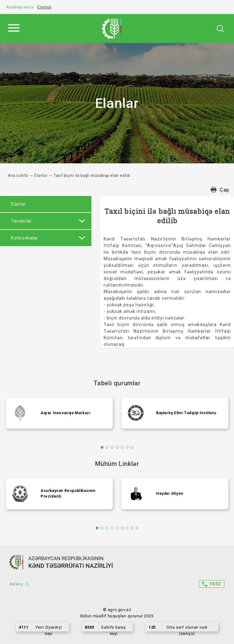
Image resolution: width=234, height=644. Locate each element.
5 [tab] (122, 447)
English (44, 7)
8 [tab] (132, 528)
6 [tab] (127, 447)
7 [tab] (132, 447)
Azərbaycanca (20, 7)
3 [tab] (112, 447)
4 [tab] (117, 447)
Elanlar (41, 176)
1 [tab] (102, 447)
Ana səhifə (18, 176)
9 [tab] (137, 528)
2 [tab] (107, 447)
